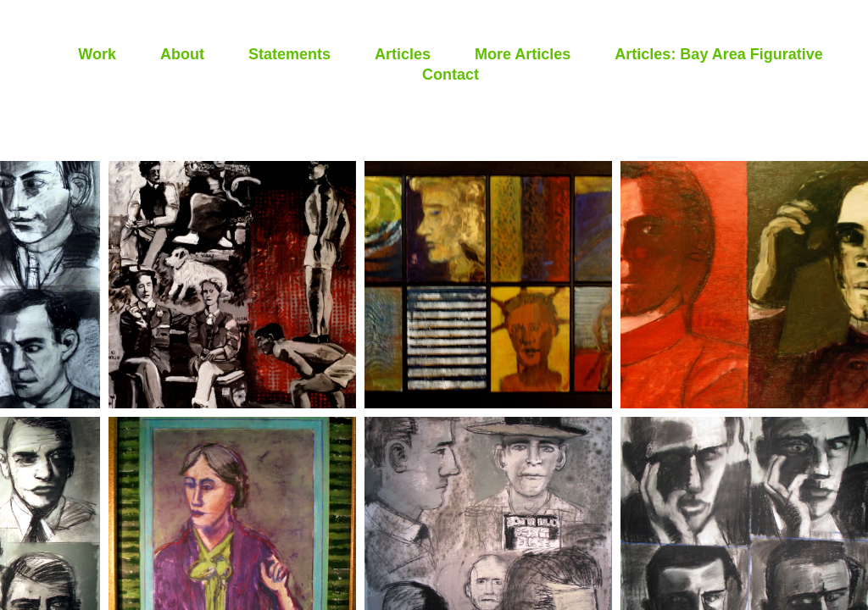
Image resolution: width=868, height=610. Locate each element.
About (182, 54)
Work (97, 54)
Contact (451, 75)
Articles (403, 54)
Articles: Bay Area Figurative (718, 54)
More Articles (523, 54)
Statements (289, 54)
